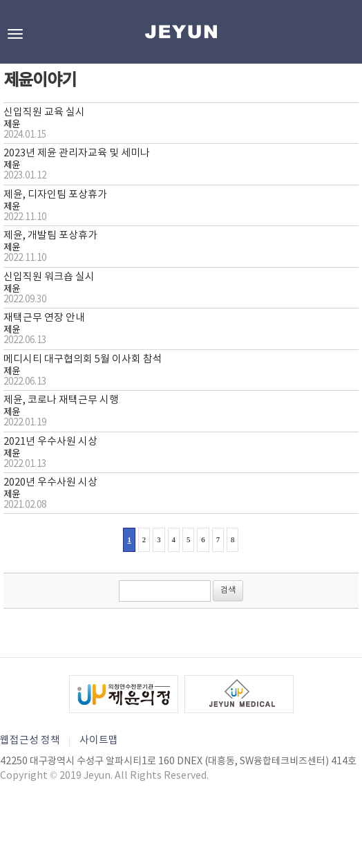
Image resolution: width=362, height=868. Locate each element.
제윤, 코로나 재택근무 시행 (61, 400)
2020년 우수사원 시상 (50, 482)
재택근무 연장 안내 (44, 318)
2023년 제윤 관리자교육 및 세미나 (77, 153)
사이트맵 (99, 740)
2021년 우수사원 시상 (50, 442)
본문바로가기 (0, 0)
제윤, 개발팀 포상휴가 (50, 236)
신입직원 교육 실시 (44, 112)
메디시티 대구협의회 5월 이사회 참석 (83, 359)
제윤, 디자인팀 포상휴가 (55, 195)
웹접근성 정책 (30, 740)
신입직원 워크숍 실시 (49, 277)
